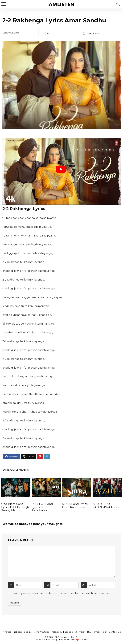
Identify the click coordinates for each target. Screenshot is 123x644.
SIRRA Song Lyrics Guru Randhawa (75, 505)
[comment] (61, 562)
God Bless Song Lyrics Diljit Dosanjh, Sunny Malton (15, 507)
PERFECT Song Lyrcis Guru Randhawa (42, 507)
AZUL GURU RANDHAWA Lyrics (106, 505)
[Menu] (4, 4)
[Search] (118, 4)
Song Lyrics (93, 34)
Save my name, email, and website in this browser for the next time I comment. (62, 593)
